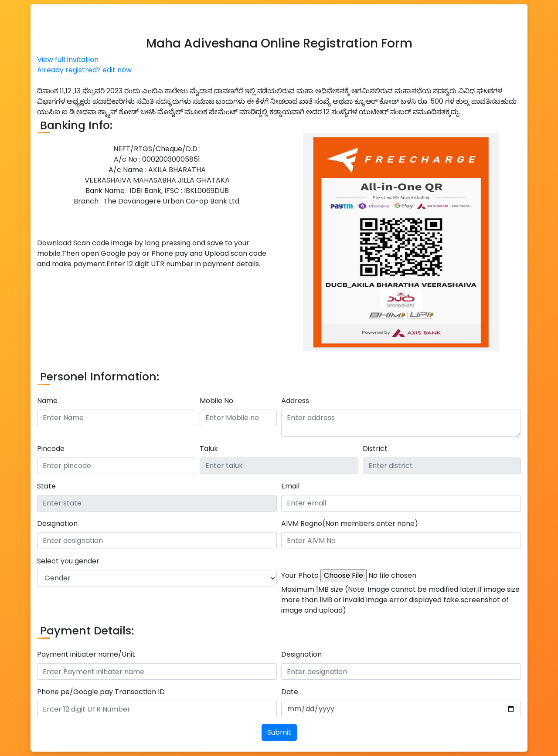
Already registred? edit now (84, 70)
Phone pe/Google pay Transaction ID (101, 692)
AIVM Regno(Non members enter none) (350, 524)
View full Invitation (68, 59)
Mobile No (216, 401)
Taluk (209, 449)
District (375, 449)
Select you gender (68, 561)
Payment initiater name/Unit (86, 654)
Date (290, 692)
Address (295, 401)
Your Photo (300, 575)
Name (47, 401)
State (46, 486)
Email (290, 486)
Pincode (51, 449)
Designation (57, 524)
